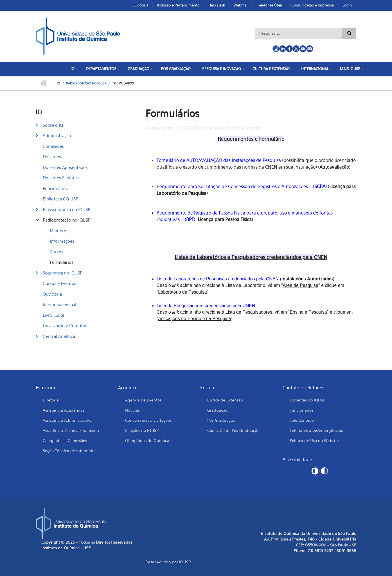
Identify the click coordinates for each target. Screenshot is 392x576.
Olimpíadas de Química (147, 440)
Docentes (52, 157)
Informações (62, 241)
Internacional (315, 69)
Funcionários (55, 188)
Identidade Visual (59, 304)
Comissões (53, 146)
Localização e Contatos (65, 325)
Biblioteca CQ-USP (60, 199)
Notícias (132, 410)
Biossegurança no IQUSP (67, 209)
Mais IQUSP (350, 69)
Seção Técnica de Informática (70, 451)
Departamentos (101, 69)
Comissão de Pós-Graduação (233, 430)
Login (347, 5)
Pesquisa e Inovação (222, 69)
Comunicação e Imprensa (313, 5)
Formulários (62, 262)
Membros (59, 231)
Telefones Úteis (270, 5)
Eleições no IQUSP (142, 430)
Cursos (57, 252)
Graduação (138, 69)
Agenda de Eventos (143, 400)
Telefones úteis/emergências (316, 430)
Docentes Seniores (61, 178)
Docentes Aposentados (65, 167)
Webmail (241, 5)
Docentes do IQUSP (307, 400)
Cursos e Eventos (59, 283)
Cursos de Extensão (225, 400)
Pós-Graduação (176, 69)
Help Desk (217, 5)
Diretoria (51, 400)
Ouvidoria (140, 5)
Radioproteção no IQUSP (86, 83)
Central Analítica (59, 336)
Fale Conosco (302, 420)
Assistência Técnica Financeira (71, 430)
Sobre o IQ (53, 125)
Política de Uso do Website (314, 440)
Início (43, 83)
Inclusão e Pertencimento (178, 5)
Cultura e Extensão (271, 69)
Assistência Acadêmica (64, 410)
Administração (57, 135)
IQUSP (185, 562)
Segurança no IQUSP (63, 273)
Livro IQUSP (54, 315)
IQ (73, 69)
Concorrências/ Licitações (148, 420)
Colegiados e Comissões (65, 440)
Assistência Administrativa (67, 420)
